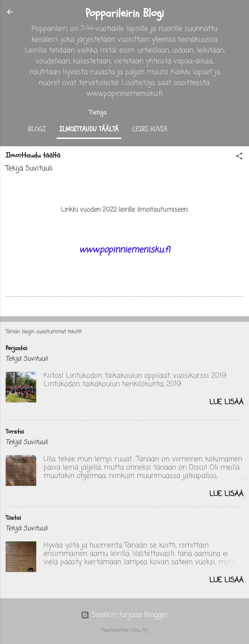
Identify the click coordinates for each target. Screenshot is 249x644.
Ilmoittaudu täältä (89, 129)
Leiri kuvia (150, 129)
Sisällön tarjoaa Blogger (125, 615)
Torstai (15, 432)
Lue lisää (226, 402)
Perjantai (16, 348)
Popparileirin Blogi (125, 13)
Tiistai (13, 518)
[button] (239, 157)
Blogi (37, 129)
